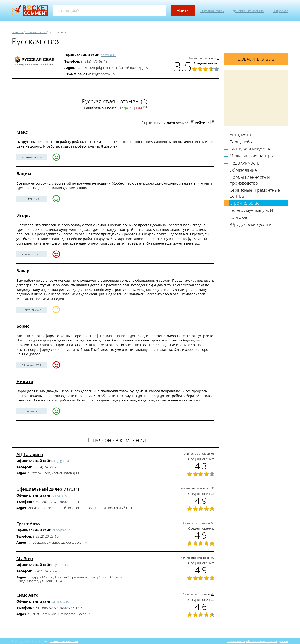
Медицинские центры (252, 156)
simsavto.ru (61, 601)
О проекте (280, 11)
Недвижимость (245, 163)
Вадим (24, 174)
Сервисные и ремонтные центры (255, 193)
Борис (23, 326)
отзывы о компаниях (64, 641)
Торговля (239, 217)
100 (212, 558)
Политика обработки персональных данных (258, 641)
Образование (243, 170)
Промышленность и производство (250, 180)
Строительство (245, 203)
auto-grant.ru (62, 530)
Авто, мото (240, 135)
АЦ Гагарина (30, 454)
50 (213, 523)
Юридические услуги (251, 224)
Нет (139, 108)
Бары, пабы (241, 142)
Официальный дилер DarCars (48, 489)
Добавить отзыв (256, 59)
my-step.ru (60, 565)
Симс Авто (27, 595)
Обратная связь (212, 11)
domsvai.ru (108, 55)
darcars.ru (60, 495)
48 (213, 594)
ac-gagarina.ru (63, 461)
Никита (25, 382)
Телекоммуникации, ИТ (252, 210)
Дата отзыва (178, 123)
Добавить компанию (248, 11)
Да (126, 108)
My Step (25, 558)
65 (213, 454)
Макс (22, 132)
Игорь (23, 215)
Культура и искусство (251, 149)
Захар (23, 271)
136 (212, 488)
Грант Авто (28, 524)
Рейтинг (202, 123)
